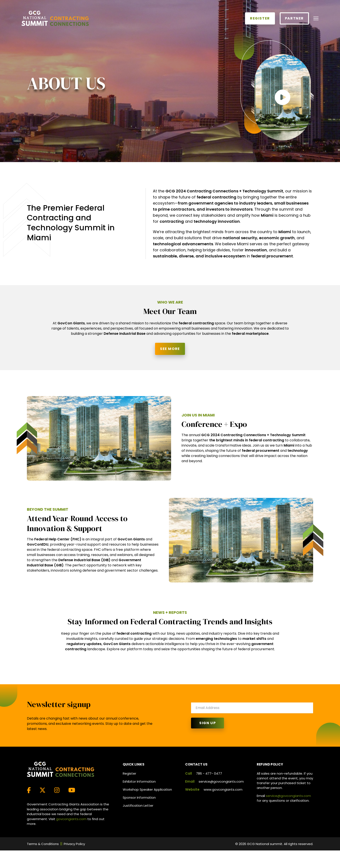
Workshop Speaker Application (147, 789)
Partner (294, 18)
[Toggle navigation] (316, 18)
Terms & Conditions (43, 844)
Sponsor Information (139, 797)
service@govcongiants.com (221, 781)
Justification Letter (138, 805)
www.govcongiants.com (223, 789)
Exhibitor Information (139, 781)
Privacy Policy (74, 844)
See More (170, 349)
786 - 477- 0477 (209, 773)
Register (260, 18)
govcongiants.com (71, 819)
